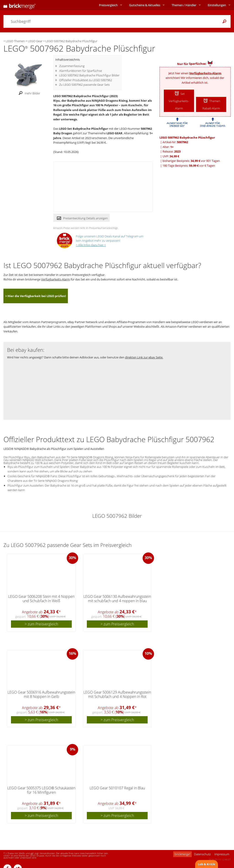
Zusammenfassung (72, 66)
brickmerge (182, 854)
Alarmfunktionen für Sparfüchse (81, 71)
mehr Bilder (28, 93)
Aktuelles (145, 5)
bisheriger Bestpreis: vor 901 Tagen (191, 161)
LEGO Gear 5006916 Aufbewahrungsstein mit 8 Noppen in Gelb (41, 694)
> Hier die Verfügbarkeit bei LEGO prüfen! (36, 296)
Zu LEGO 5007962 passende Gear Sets (84, 85)
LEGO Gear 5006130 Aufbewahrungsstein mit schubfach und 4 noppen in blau (117, 599)
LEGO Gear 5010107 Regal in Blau (117, 788)
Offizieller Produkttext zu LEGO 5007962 (86, 80)
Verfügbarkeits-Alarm (205, 73)
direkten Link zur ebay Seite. (144, 357)
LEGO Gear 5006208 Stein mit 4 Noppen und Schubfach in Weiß (41, 599)
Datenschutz (202, 854)
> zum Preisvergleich (41, 624)
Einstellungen (217, 5)
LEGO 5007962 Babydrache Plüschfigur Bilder (89, 75)
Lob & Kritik (207, 864)
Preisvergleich (108, 5)
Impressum (222, 854)
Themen (184, 5)
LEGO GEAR (114, 133)
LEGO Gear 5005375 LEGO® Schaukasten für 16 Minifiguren (41, 790)
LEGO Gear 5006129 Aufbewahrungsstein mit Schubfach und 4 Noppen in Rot (117, 694)
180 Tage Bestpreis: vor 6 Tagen (189, 166)
